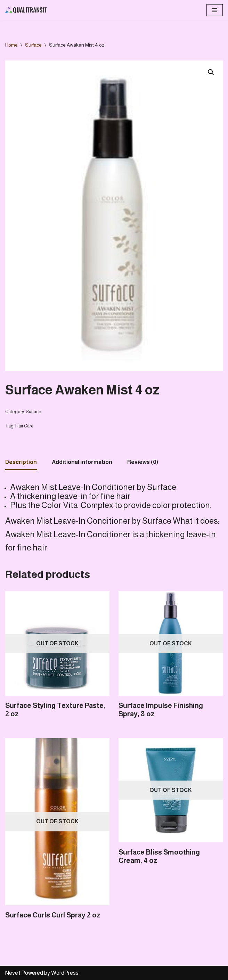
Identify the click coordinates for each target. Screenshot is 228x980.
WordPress (65, 973)
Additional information (82, 462)
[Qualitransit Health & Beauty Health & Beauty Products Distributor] (26, 10)
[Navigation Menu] (215, 10)
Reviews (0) (143, 462)
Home (11, 45)
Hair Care (25, 426)
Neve (12, 973)
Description (21, 462)
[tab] (21, 463)
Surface (33, 45)
